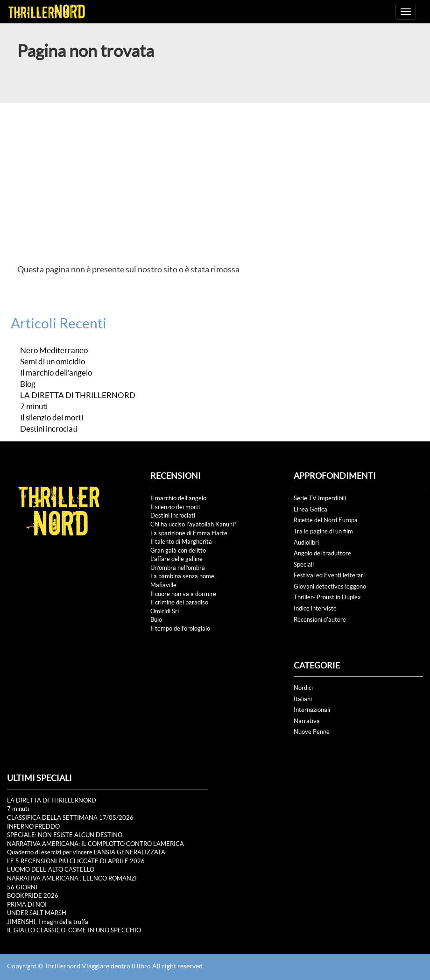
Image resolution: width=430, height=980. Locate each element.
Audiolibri (306, 543)
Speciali (304, 565)
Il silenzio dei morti (52, 418)
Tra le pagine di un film (323, 531)
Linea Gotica (310, 509)
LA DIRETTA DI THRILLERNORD (78, 395)
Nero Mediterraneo (54, 350)
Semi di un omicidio (53, 362)
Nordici (303, 688)
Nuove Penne (312, 732)
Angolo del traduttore (322, 553)
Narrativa (307, 721)
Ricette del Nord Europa (326, 520)
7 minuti (34, 406)
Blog (28, 384)
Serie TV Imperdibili (320, 498)
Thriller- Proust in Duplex (327, 597)
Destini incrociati (49, 429)
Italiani (303, 699)
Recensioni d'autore (320, 620)
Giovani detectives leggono (330, 586)
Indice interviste (315, 608)
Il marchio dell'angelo (56, 373)
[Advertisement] (215, 173)
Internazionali (312, 710)
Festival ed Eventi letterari (329, 575)
